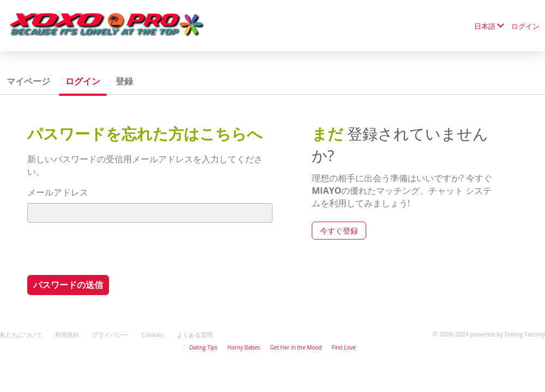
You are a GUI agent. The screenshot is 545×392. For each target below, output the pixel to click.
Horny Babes (244, 347)
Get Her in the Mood (296, 347)
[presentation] (110, 248)
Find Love (343, 347)
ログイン (525, 26)
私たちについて (21, 335)
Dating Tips (203, 347)
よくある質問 (195, 335)
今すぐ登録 (339, 231)
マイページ (28, 81)
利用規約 (67, 335)
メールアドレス (58, 192)
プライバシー (110, 335)
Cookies (152, 335)
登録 (124, 81)
